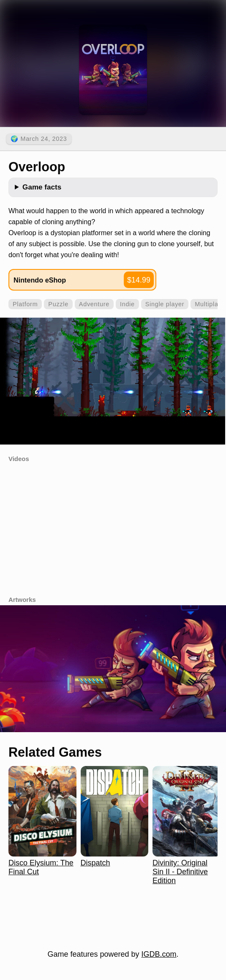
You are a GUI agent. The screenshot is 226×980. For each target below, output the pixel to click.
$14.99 (139, 280)
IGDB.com (159, 954)
